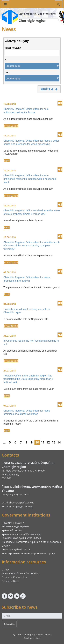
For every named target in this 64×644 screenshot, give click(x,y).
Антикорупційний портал (16, 549)
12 (48, 442)
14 (59, 442)
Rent (7, 161)
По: (7, 73)
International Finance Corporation (21, 573)
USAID (5, 570)
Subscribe (9, 624)
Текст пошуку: (13, 48)
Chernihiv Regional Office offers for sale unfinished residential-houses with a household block (30, 179)
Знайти (49, 89)
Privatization (11, 126)
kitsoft (37, 638)
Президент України (13, 523)
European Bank (10, 581)
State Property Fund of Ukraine (37, 14)
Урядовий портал (12, 530)
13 (54, 442)
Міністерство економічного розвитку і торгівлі (29, 553)
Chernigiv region (33, 21)
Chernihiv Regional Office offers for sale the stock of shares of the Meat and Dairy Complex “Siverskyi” (31, 246)
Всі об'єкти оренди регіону (17, 506)
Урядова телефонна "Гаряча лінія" (22, 534)
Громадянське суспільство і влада (21, 538)
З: (6, 60)
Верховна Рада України (15, 526)
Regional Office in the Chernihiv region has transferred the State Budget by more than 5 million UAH (28, 379)
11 (43, 442)
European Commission (14, 577)
